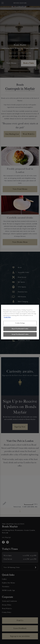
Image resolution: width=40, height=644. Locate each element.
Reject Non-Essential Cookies (20, 329)
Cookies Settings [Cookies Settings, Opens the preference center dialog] (20, 323)
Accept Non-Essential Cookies (20, 334)
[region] (20, 322)
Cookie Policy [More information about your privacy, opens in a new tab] (7, 317)
